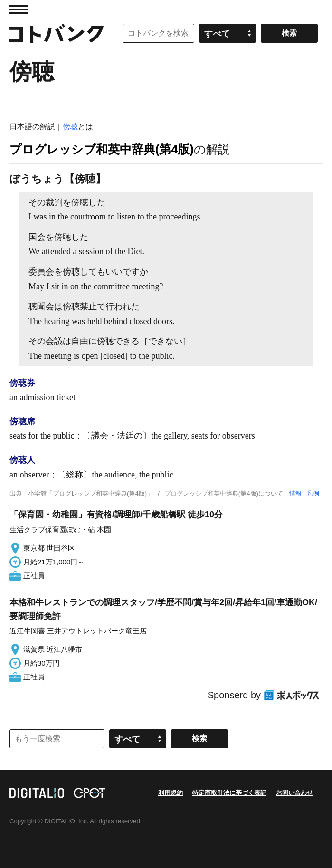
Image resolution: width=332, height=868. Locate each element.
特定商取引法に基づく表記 (229, 793)
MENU (19, 10)
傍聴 (70, 127)
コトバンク (57, 33)
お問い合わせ (294, 793)
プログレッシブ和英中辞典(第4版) (102, 149)
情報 (295, 493)
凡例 (313, 493)
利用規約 (171, 793)
